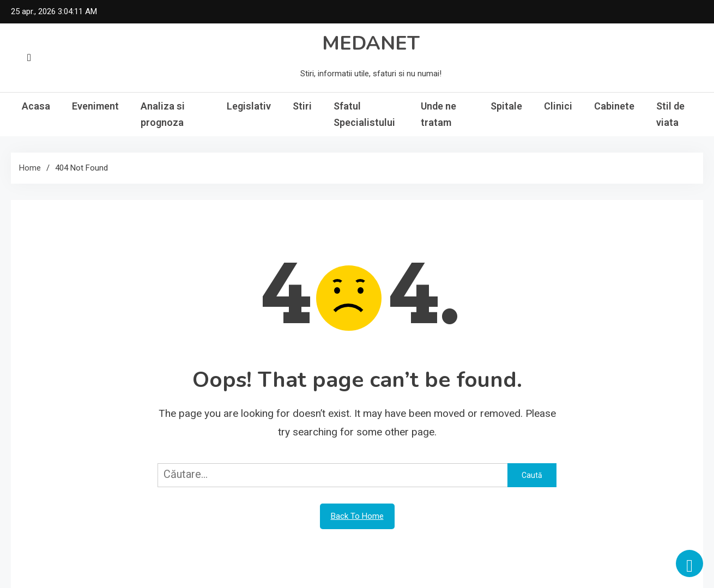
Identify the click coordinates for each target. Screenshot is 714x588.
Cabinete (614, 106)
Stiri (302, 106)
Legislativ (249, 106)
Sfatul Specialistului (364, 114)
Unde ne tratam (438, 114)
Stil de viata (670, 114)
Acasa (36, 106)
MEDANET (371, 43)
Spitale (506, 106)
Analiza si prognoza (163, 114)
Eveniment (95, 106)
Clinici (558, 106)
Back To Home (357, 516)
